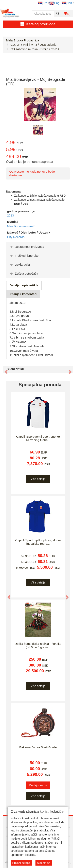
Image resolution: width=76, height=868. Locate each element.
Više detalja (38, 479)
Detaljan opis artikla (24, 285)
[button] (4, 370)
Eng (54, 3)
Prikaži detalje (21, 863)
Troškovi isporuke (24, 256)
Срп (67, 3)
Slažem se (44, 863)
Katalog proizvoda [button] (38, 24)
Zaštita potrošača (24, 273)
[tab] (38, 247)
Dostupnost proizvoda (27, 247)
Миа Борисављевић (21, 226)
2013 (10, 215)
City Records (16, 237)
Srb (42, 3)
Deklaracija (19, 265)
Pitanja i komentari (23, 294)
